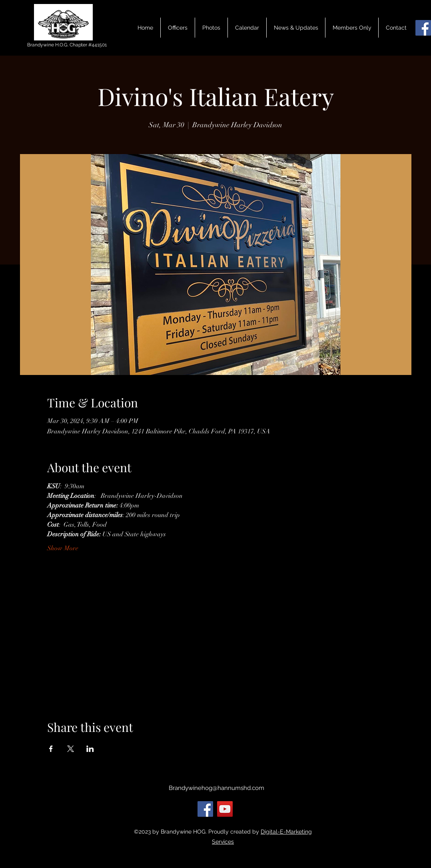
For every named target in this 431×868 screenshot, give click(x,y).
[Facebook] (423, 28)
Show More (63, 548)
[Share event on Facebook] (51, 749)
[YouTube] (225, 809)
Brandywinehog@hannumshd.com (216, 788)
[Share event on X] (71, 749)
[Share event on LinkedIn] (90, 749)
